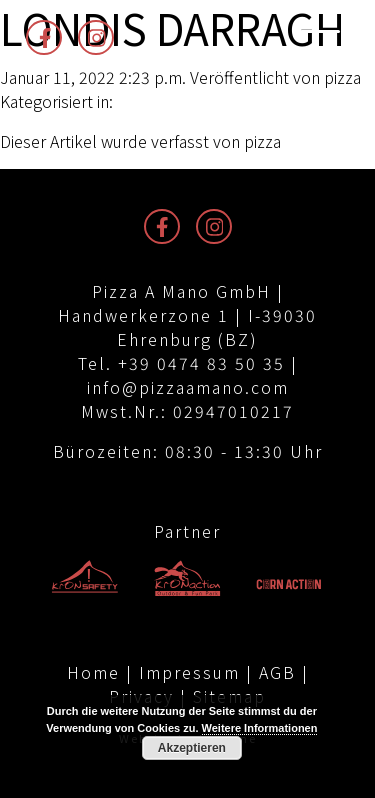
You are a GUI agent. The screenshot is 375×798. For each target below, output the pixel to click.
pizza (342, 77)
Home (93, 672)
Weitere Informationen (260, 728)
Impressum (189, 672)
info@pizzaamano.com (188, 387)
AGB (277, 672)
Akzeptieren (192, 748)
